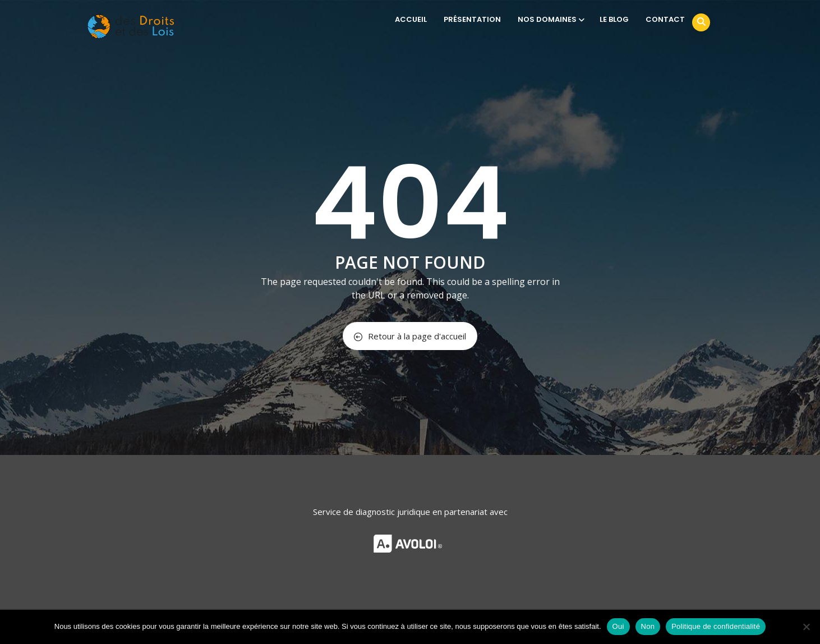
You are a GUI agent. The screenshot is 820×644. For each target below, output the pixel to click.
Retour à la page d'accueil (410, 336)
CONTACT (665, 19)
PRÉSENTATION (472, 19)
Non (648, 626)
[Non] (806, 627)
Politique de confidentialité (716, 626)
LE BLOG (614, 19)
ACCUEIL (411, 19)
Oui (618, 626)
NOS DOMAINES (550, 19)
